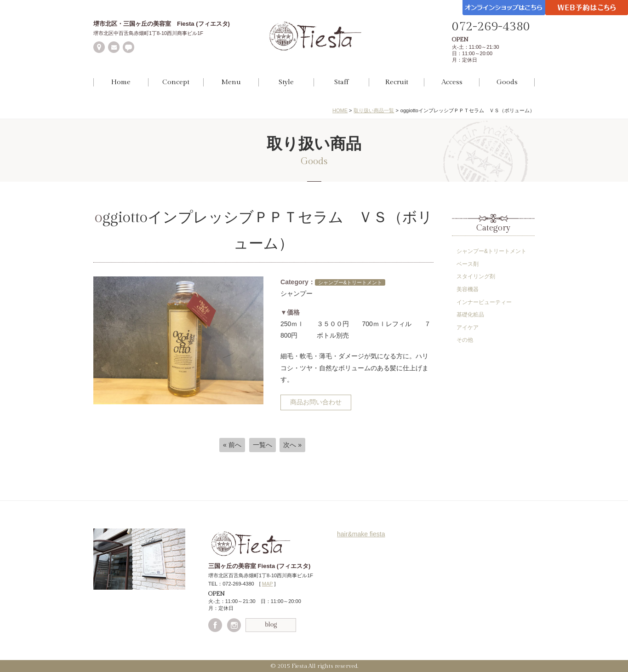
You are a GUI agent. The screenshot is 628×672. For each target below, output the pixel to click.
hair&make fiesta (361, 534)
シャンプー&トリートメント (491, 251)
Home (121, 82)
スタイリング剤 (476, 276)
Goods (507, 82)
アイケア (468, 327)
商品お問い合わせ (316, 402)
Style (286, 82)
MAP (268, 584)
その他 (465, 340)
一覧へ (263, 445)
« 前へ (232, 445)
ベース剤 (468, 264)
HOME (340, 110)
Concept (176, 82)
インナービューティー (484, 302)
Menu (231, 82)
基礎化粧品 (470, 315)
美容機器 (468, 289)
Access (452, 82)
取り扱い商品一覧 (374, 110)
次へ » (292, 445)
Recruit (397, 82)
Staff (341, 82)
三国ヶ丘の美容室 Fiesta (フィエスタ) (259, 566)
